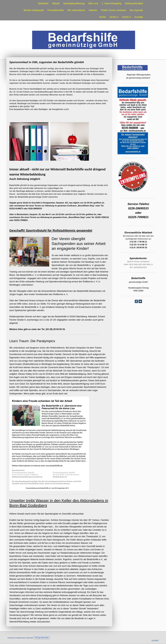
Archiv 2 (114, 17)
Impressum (11, 638)
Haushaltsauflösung (74, 3)
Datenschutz (21, 638)
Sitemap (29, 638)
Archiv (103, 17)
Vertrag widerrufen (42, 638)
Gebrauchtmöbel (134, 3)
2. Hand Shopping (111, 3)
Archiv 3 (127, 17)
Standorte (43, 3)
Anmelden (155, 640)
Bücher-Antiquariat (34, 10)
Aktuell (56, 3)
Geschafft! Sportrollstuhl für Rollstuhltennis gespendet (51, 230)
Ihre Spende (136, 10)
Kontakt (139, 17)
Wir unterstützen (76, 10)
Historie (93, 10)
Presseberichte (56, 10)
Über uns (93, 3)
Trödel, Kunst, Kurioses (113, 10)
